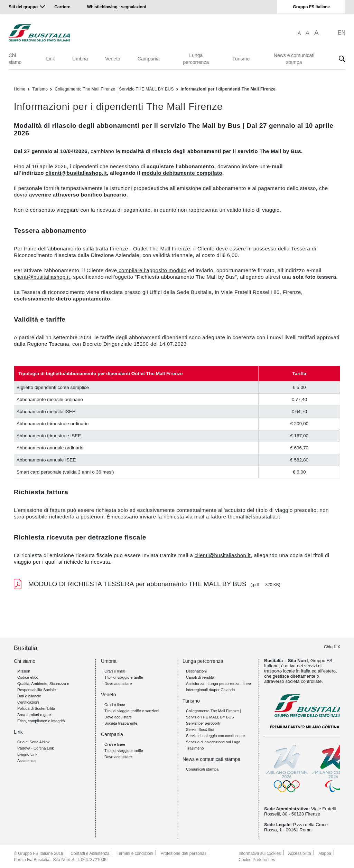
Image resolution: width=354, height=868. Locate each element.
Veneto (113, 59)
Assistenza (26, 761)
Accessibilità (300, 853)
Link (50, 59)
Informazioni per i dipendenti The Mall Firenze (228, 89)
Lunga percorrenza (196, 59)
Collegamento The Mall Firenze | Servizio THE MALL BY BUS (114, 89)
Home (20, 89)
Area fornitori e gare (34, 715)
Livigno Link (27, 754)
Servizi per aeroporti (203, 723)
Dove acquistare (118, 684)
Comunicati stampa (202, 769)
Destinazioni (196, 671)
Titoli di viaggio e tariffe (124, 677)
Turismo (241, 59)
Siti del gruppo (23, 7)
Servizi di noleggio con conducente (215, 736)
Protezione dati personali (183, 853)
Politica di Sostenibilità (36, 708)
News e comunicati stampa (294, 59)
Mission (24, 671)
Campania (149, 59)
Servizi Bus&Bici (200, 729)
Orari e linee (115, 671)
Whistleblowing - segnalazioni (117, 7)
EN (342, 33)
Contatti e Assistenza (90, 853)
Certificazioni (28, 702)
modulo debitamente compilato (182, 173)
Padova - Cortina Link (36, 748)
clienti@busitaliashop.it (42, 277)
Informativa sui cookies (260, 853)
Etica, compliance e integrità (41, 721)
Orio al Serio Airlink (34, 742)
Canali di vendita (200, 677)
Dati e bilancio (29, 696)
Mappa (325, 853)
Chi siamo (15, 59)
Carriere (62, 7)
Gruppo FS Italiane (311, 7)
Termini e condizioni (135, 853)
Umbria (80, 59)
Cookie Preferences (257, 860)
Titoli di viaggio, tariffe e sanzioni (132, 711)
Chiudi (330, 647)
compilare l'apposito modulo (152, 270)
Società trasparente (121, 723)
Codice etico (28, 677)
